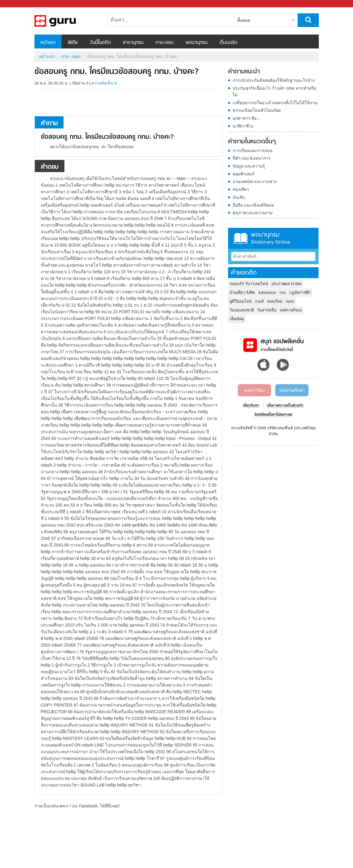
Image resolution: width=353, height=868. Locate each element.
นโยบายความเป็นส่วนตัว (285, 406)
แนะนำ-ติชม (255, 391)
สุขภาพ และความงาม (253, 213)
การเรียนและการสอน (253, 151)
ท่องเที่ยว (241, 189)
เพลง (290, 301)
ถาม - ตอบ (71, 56)
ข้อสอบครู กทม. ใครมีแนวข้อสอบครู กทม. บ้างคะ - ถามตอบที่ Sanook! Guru (66, 21)
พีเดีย (73, 43)
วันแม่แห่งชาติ (242, 310)
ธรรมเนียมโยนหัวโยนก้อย (257, 110)
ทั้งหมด (244, 20)
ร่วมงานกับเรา (292, 391)
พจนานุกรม (197, 43)
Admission (267, 293)
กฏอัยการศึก (300, 293)
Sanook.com (18, 4)
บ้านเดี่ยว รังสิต (242, 293)
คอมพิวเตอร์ (244, 174)
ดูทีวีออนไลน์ (241, 301)
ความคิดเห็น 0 (104, 83)
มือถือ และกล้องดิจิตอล (253, 205)
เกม (283, 293)
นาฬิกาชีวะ (243, 126)
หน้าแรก (48, 43)
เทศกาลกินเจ (291, 310)
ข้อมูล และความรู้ (249, 166)
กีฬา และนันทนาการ (252, 158)
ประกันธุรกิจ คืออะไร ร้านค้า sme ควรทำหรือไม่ (274, 91)
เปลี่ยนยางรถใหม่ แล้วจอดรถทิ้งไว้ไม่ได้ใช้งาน (275, 103)
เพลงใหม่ (275, 301)
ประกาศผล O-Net (286, 284)
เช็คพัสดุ (237, 319)
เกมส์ (259, 301)
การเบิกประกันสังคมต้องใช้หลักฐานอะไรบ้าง (274, 80)
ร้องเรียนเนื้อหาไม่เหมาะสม (273, 415)
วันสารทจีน (267, 310)
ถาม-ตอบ (165, 43)
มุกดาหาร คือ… (247, 118)
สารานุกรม (133, 43)
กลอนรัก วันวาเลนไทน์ (249, 284)
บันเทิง (239, 197)
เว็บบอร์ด (229, 43)
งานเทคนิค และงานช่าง (255, 181)
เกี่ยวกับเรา (251, 406)
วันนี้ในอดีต (100, 43)
